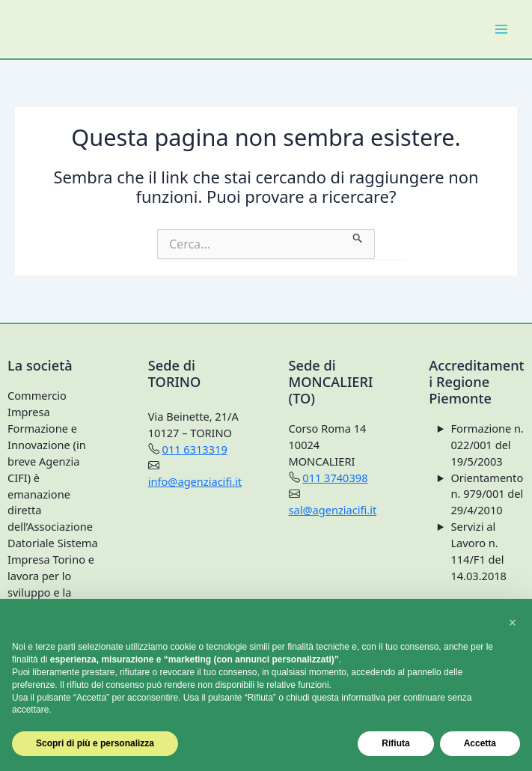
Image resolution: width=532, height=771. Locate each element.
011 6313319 (195, 449)
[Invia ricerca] (358, 237)
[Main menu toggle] (501, 29)
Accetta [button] (480, 743)
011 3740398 (335, 478)
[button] (513, 623)
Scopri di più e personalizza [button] (95, 743)
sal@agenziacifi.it (333, 510)
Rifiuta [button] (395, 743)
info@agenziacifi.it (195, 481)
